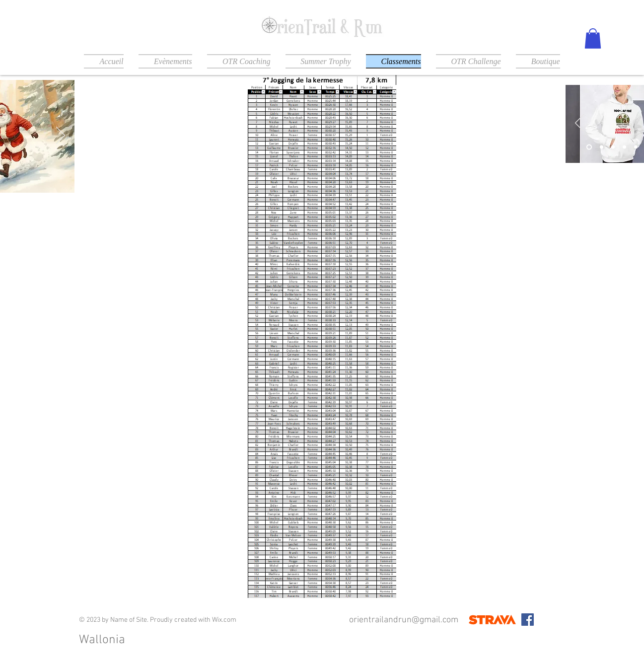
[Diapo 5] (636, 147)
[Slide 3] (613, 147)
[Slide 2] (602, 147)
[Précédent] (579, 124)
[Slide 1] (589, 147)
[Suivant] (61, 136)
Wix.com (224, 620)
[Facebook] (528, 620)
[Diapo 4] (624, 147)
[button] (593, 38)
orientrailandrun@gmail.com (404, 620)
